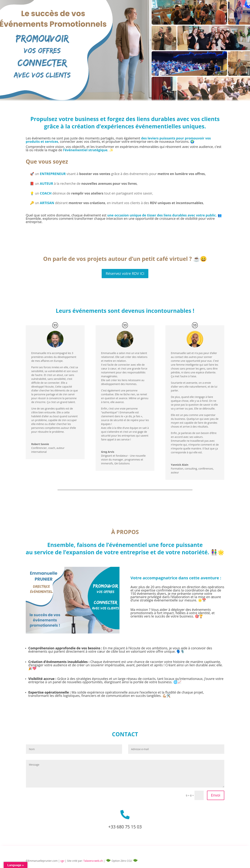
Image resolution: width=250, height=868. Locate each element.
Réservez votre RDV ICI (125, 273)
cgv (62, 861)
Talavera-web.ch (93, 861)
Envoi (216, 795)
